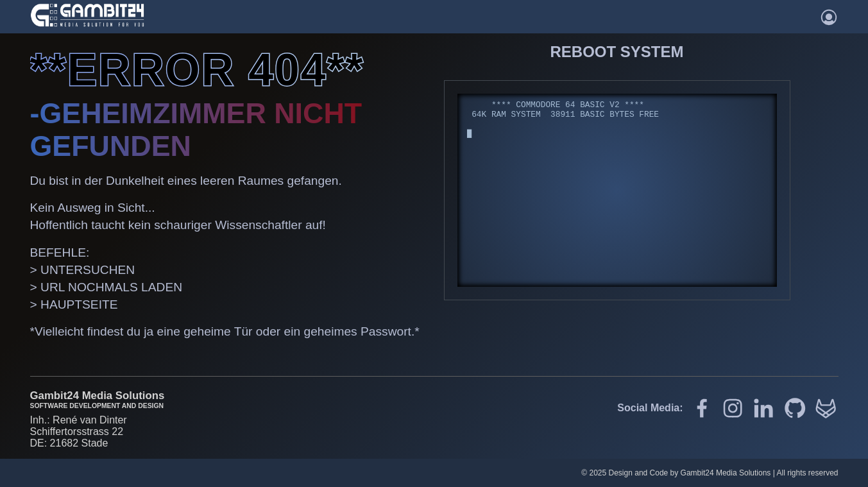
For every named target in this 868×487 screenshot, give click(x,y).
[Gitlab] (826, 409)
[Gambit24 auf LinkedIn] (763, 409)
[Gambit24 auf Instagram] (733, 409)
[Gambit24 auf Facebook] (702, 409)
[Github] (795, 409)
